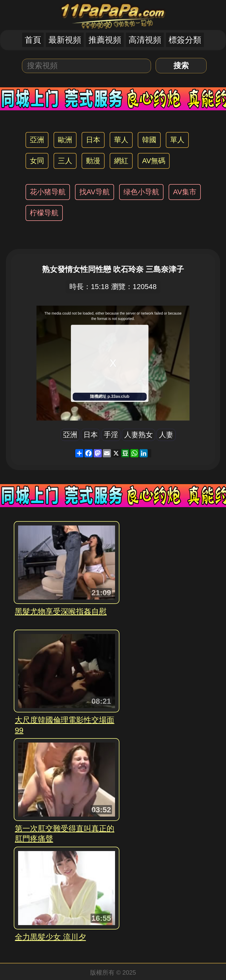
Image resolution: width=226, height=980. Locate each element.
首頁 (33, 40)
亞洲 (37, 140)
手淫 (111, 435)
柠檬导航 (44, 213)
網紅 (121, 161)
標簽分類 (185, 40)
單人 (177, 140)
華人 (121, 140)
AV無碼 (154, 161)
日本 (93, 140)
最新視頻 (65, 40)
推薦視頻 (105, 40)
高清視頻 (145, 40)
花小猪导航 (48, 192)
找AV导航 (95, 192)
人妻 (166, 435)
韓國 (149, 140)
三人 (65, 161)
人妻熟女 (139, 435)
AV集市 (185, 192)
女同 (37, 161)
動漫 (93, 161)
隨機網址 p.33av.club (110, 396)
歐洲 (65, 140)
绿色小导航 (141, 192)
